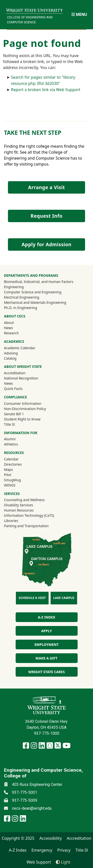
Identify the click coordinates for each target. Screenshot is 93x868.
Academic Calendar (20, 348)
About (9, 323)
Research (11, 333)
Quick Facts (13, 389)
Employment (46, 644)
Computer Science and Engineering (33, 292)
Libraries (11, 521)
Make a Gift (46, 658)
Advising (11, 353)
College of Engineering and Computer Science (30, 20)
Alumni (16, 439)
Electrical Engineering (22, 297)
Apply (46, 631)
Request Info (46, 216)
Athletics (18, 444)
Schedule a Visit (32, 598)
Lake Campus (64, 598)
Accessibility (51, 838)
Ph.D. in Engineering (21, 308)
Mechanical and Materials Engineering (35, 302)
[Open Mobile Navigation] (79, 15)
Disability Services (18, 505)
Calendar (11, 459)
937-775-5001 (25, 792)
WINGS (10, 485)
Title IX (10, 424)
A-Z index (46, 617)
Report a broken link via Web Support (46, 90)
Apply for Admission (46, 244)
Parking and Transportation (26, 526)
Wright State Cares (46, 672)
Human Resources (19, 510)
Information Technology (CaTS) (29, 515)
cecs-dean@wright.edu (32, 808)
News (8, 328)
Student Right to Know (22, 419)
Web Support (39, 862)
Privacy (64, 850)
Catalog (10, 358)
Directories (13, 464)
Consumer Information (23, 403)
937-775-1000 (47, 733)
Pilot (8, 475)
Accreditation (15, 373)
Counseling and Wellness (24, 500)
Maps (8, 469)
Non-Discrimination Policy (25, 409)
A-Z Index (18, 850)
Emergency (42, 850)
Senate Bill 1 (14, 414)
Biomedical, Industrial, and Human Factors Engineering (39, 284)
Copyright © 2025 (18, 838)
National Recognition (21, 378)
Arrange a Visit (46, 187)
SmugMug (19, 480)
